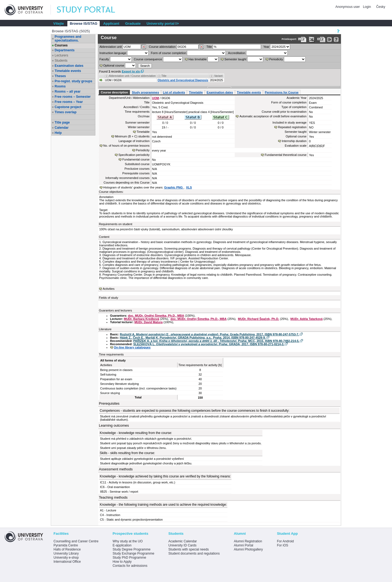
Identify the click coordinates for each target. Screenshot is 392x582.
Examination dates (69, 66)
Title (209, 47)
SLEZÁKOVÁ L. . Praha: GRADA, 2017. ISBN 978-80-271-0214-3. (209, 344)
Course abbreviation (162, 47)
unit (111, 47)
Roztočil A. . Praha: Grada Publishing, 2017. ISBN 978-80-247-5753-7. (209, 334)
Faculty (104, 59)
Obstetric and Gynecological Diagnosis (183, 80)
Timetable (196, 92)
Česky (381, 7)
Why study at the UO (128, 541)
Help (58, 133)
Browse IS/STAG (84, 23)
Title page (62, 122)
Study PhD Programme (129, 558)
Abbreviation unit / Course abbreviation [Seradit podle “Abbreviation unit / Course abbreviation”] (132, 76)
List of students (174, 92)
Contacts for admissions (130, 566)
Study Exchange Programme (133, 553)
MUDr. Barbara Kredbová (142, 319)
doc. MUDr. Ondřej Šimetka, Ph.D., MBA (156, 316)
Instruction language (113, 53)
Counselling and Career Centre (76, 541)
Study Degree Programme (131, 549)
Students (61, 61)
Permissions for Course (282, 92)
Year (266, 47)
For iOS (282, 545)
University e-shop (66, 558)
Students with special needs (189, 549)
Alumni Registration (248, 541)
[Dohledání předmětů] (201, 47)
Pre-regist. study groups (73, 81)
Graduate (133, 23)
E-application (122, 545)
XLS (189, 187)
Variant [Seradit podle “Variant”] (218, 76)
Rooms (60, 86)
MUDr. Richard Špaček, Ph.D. (259, 319)
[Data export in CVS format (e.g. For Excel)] (321, 40)
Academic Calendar (183, 541)
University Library (66, 553)
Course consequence (148, 59)
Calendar (62, 128)
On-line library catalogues (132, 347)
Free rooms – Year (69, 102)
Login (367, 7)
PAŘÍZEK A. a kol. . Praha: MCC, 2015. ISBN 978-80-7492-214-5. (216, 341)
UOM (156, 98)
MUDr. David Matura (149, 322)
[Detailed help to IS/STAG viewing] (336, 40)
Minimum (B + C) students (132, 136)
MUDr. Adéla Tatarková (307, 319)
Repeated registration (292, 127)
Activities (109, 289)
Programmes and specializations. (68, 39)
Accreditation (237, 53)
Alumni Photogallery (248, 549)
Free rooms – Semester (73, 97)
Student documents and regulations (194, 553)
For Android (285, 541)
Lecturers (61, 55)
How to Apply (122, 562)
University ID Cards (182, 545)
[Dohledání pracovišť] (144, 47)
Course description (114, 92)
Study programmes (145, 92)
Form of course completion (168, 53)
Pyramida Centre (66, 545)
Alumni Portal (244, 545)
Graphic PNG (174, 187)
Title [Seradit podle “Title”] (164, 76)
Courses (61, 45)
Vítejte (59, 23)
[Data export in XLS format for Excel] (312, 40)
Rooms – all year (68, 92)
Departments (65, 50)
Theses (60, 76)
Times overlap (65, 112)
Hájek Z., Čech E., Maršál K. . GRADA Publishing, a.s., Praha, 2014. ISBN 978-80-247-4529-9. (193, 338)
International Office (67, 562)
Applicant (111, 23)
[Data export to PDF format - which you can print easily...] (302, 40)
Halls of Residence (67, 549)
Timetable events (68, 71)
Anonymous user (348, 7)
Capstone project (68, 107)
